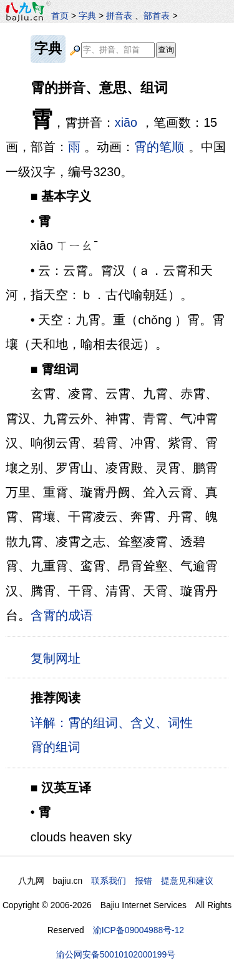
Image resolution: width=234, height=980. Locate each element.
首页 (60, 16)
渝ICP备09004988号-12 (139, 930)
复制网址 (59, 658)
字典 (87, 16)
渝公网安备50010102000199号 (116, 954)
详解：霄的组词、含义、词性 (112, 723)
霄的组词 (56, 747)
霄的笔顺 (159, 147)
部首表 (157, 16)
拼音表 (119, 16)
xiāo (126, 122)
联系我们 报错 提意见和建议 (152, 881)
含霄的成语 (62, 615)
